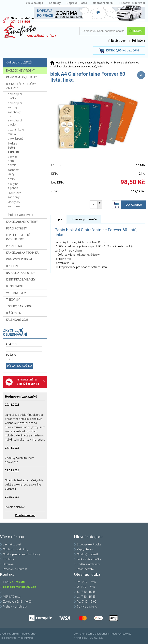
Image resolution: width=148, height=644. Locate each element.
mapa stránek (28, 634)
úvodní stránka (9, 634)
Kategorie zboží (26, 63)
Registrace (118, 41)
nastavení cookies (121, 634)
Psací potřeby (86, 569)
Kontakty (55, 3)
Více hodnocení (25, 515)
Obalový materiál (87, 554)
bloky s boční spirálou (127, 63)
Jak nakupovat (12, 544)
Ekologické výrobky (89, 544)
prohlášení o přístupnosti (94, 634)
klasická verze (8, 638)
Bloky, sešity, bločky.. (89, 559)
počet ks (11, 355)
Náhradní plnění (103, 3)
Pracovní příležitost (132, 3)
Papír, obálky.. (85, 549)
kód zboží (12, 344)
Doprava (8, 564)
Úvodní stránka (65, 63)
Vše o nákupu (34, 3)
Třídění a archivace (89, 564)
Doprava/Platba (77, 3)
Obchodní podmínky (16, 549)
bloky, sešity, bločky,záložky (94, 63)
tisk (76, 634)
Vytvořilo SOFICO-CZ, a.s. (88, 638)
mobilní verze (26, 638)
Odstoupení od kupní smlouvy (22, 554)
